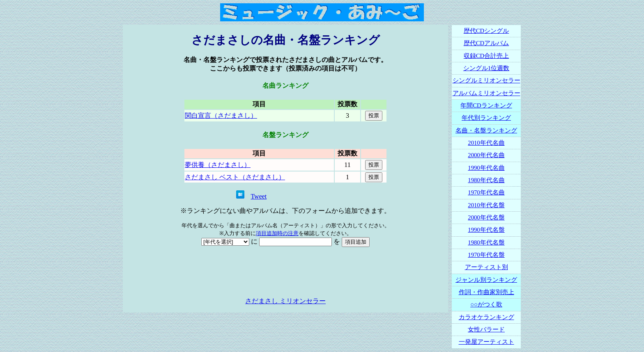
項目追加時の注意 (277, 233)
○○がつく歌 (486, 304)
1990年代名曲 (486, 168)
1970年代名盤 (486, 255)
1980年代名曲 (486, 180)
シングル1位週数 (486, 68)
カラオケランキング (486, 317)
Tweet (259, 196)
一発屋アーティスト (486, 342)
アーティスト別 (486, 267)
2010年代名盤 (486, 205)
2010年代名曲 (486, 143)
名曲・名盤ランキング (486, 130)
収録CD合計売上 (486, 56)
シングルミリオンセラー (486, 80)
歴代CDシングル (486, 31)
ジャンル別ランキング (486, 280)
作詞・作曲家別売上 (486, 292)
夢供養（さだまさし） (218, 165)
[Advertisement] (285, 272)
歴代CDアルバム (486, 43)
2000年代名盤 (486, 217)
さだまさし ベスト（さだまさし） (235, 177)
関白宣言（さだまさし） (221, 115)
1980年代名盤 (486, 242)
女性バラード (486, 329)
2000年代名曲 (486, 155)
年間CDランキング (486, 105)
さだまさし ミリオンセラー (285, 301)
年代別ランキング (486, 118)
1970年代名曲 (486, 192)
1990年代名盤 (486, 230)
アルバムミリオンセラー (486, 93)
